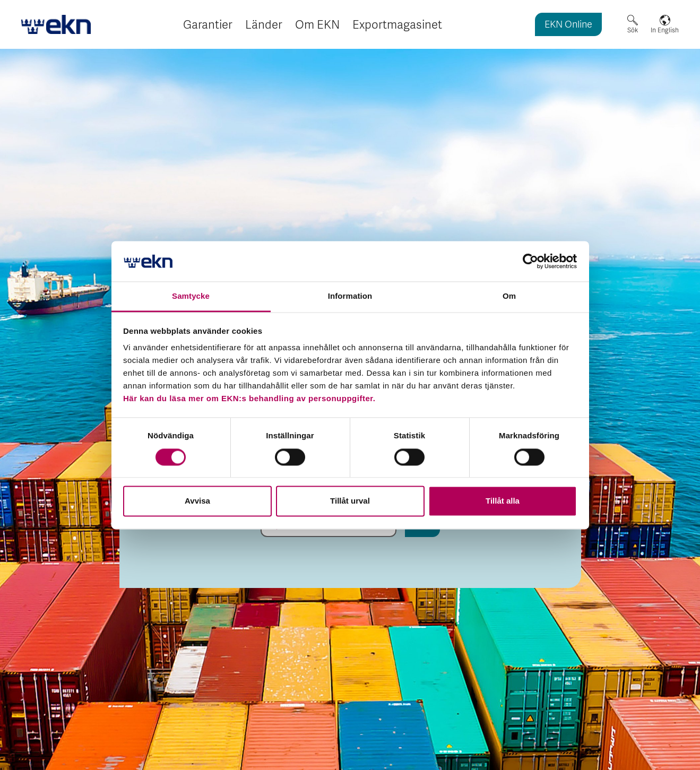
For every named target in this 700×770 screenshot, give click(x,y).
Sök (633, 30)
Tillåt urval (350, 501)
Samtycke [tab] (191, 296)
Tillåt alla (503, 501)
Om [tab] (509, 296)
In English (665, 30)
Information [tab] (350, 296)
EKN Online (568, 25)
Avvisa (197, 501)
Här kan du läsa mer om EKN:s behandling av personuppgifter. (249, 399)
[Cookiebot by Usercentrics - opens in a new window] (530, 261)
